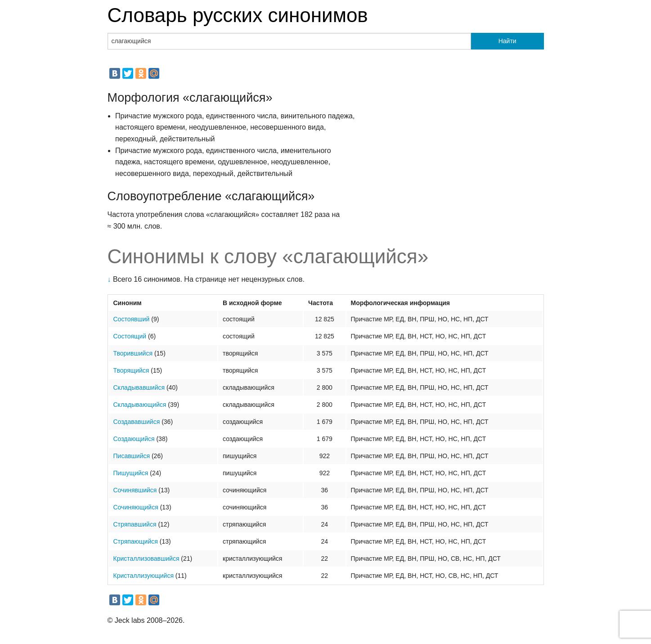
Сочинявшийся (135, 490)
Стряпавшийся (135, 524)
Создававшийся (137, 422)
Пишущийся (131, 473)
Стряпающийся (136, 541)
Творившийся (133, 353)
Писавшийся (132, 456)
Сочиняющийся (136, 507)
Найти (507, 41)
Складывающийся (140, 405)
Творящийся (131, 370)
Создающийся (134, 439)
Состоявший (132, 319)
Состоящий (130, 336)
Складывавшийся (139, 387)
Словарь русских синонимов (238, 15)
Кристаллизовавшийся (146, 558)
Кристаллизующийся (144, 576)
